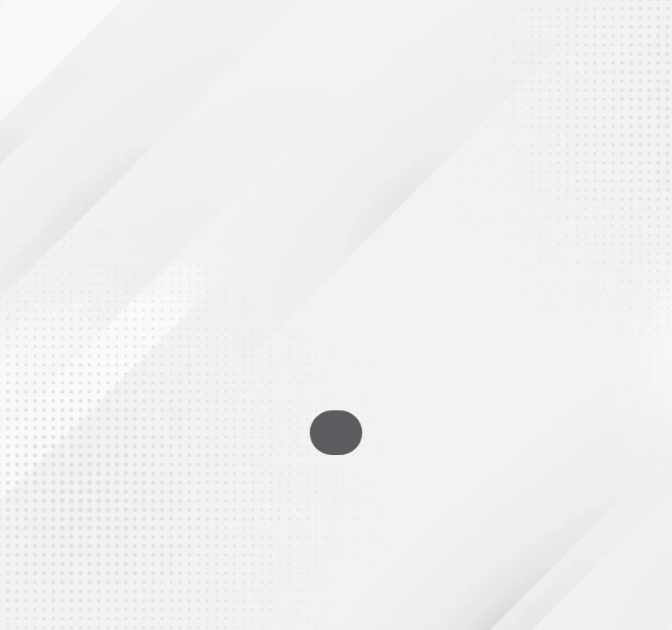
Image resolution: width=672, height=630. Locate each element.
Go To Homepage (336, 433)
